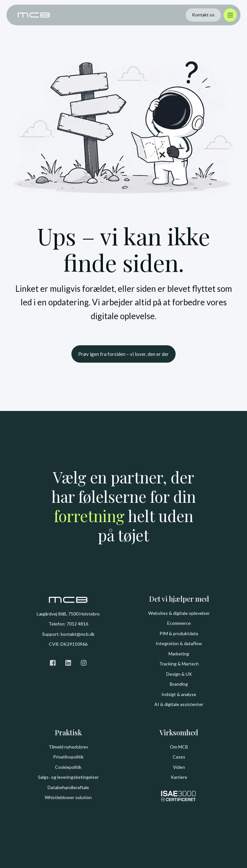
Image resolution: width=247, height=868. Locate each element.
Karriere (179, 777)
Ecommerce (179, 623)
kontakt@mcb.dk (78, 634)
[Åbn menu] (230, 15)
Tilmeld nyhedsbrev (68, 747)
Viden (179, 767)
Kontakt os (203, 15)
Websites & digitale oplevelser (179, 613)
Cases (179, 757)
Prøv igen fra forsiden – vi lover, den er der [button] (123, 354)
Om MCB (179, 747)
